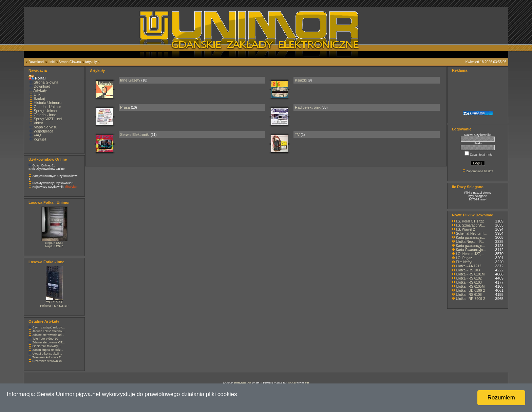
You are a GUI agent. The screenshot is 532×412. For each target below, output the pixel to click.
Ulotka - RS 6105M (470, 286)
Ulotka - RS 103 (468, 270)
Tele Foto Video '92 (45, 339)
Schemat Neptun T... (471, 234)
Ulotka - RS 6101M (470, 274)
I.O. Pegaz (464, 258)
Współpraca (43, 131)
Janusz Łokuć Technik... (49, 331)
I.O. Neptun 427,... (470, 254)
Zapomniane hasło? (480, 171)
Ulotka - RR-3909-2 (471, 299)
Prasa (125, 107)
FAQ (37, 135)
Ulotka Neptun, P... (470, 242)
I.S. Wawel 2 (465, 229)
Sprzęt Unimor (45, 111)
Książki (301, 80)
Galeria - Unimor (47, 107)
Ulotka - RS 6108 (469, 295)
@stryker (71, 187)
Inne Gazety (130, 80)
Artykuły (91, 62)
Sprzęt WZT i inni (48, 119)
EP (307, 383)
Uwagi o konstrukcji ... (47, 354)
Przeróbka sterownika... (49, 361)
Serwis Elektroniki (135, 135)
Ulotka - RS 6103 (469, 282)
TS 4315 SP (54, 302)
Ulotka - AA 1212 (469, 266)
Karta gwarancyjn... (471, 238)
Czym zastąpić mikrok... (49, 327)
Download (36, 62)
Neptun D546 (54, 243)
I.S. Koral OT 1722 (470, 221)
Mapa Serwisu (45, 127)
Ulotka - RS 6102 (469, 278)
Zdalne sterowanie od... (49, 335)
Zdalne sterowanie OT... (49, 342)
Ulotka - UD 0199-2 (471, 291)
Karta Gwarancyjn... (471, 250)
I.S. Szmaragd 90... (471, 225)
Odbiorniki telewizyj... (47, 346)
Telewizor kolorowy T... (47, 357)
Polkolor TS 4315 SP (54, 306)
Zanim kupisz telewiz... (48, 350)
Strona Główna (70, 62)
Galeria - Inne (45, 115)
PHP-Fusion (242, 383)
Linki (51, 62)
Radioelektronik (308, 107)
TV (297, 135)
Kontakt (40, 139)
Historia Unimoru (47, 103)
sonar (292, 383)
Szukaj (39, 98)
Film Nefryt (464, 262)
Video (38, 123)
